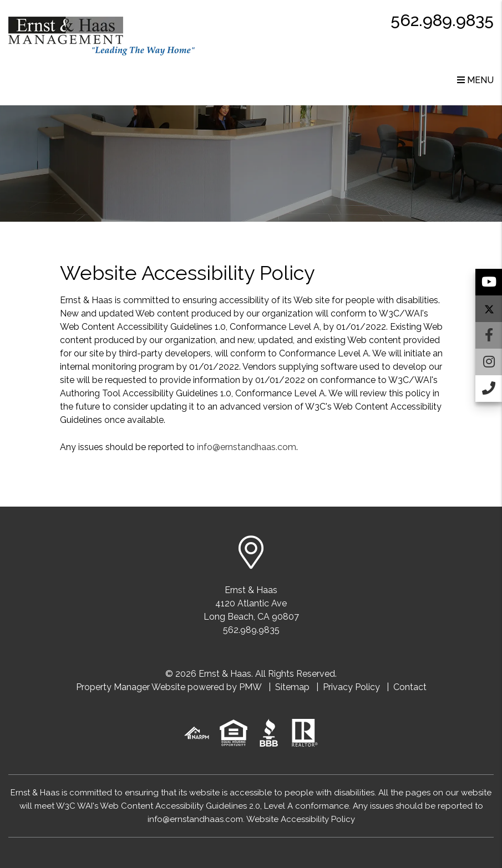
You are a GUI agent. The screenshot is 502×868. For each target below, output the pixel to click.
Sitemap (292, 687)
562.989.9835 (442, 20)
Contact (410, 687)
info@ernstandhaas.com (247, 447)
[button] (489, 282)
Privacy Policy (351, 687)
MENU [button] (475, 80)
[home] (102, 35)
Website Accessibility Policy (301, 819)
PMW (250, 687)
